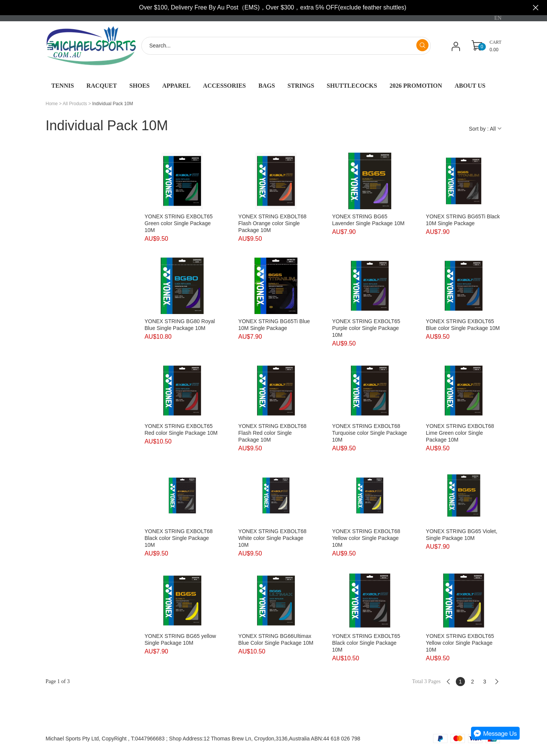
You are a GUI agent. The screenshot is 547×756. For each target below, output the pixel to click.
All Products (75, 104)
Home (52, 104)
